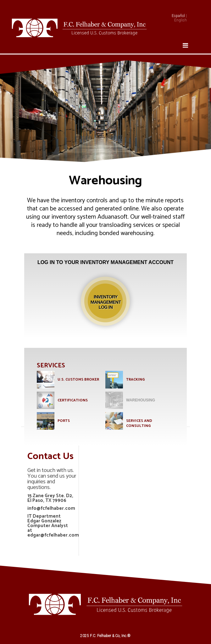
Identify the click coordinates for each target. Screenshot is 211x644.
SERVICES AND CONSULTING (139, 423)
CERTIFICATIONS (73, 400)
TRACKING (135, 379)
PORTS (64, 421)
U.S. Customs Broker (78, 379)
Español (178, 16)
